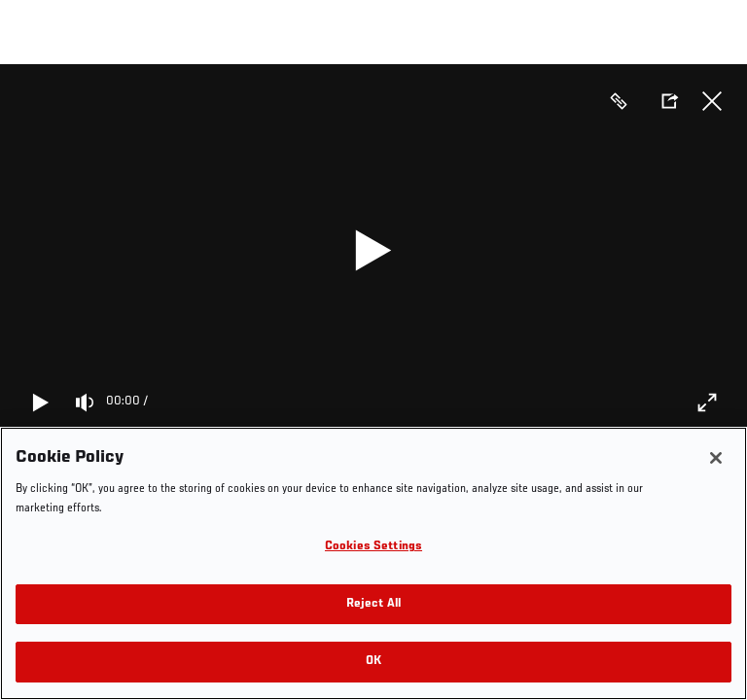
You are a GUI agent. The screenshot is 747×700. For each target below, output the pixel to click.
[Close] (716, 458)
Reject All (373, 604)
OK (373, 662)
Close (712, 101)
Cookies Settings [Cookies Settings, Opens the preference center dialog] (373, 547)
